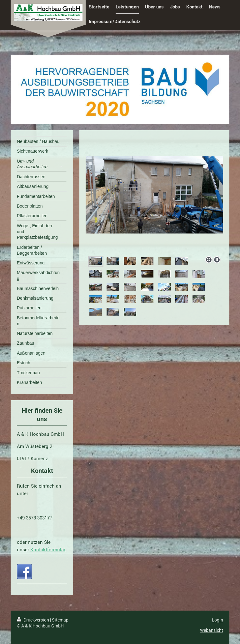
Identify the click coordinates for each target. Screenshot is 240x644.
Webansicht (212, 630)
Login (217, 620)
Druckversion (33, 620)
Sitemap (60, 620)
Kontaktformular (48, 549)
